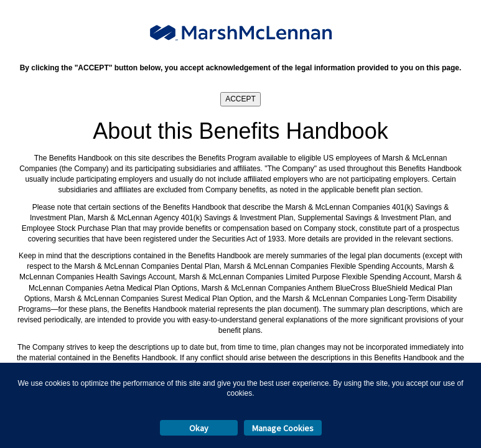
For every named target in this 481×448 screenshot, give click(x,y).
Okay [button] (199, 428)
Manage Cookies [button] (283, 428)
